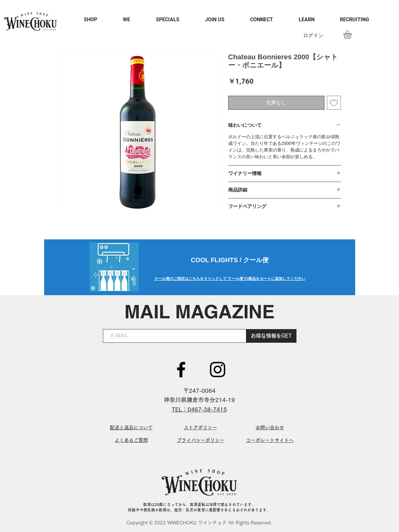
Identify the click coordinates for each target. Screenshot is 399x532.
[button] (352, 35)
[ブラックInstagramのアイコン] (218, 370)
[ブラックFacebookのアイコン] (181, 370)
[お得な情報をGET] (271, 336)
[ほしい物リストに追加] (334, 103)
